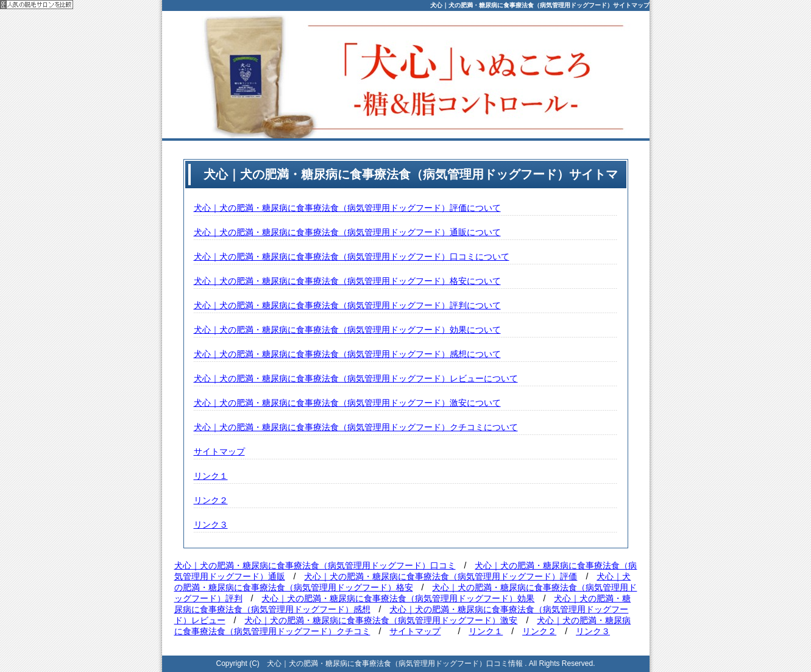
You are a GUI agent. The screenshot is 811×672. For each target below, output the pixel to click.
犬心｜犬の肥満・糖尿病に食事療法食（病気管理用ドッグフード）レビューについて (356, 378)
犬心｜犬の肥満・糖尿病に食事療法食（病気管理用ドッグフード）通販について (347, 232)
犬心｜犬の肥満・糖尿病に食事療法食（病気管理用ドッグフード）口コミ (315, 565)
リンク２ (211, 500)
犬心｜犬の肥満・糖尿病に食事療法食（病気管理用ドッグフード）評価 (441, 576)
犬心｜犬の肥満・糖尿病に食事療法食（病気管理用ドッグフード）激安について (347, 403)
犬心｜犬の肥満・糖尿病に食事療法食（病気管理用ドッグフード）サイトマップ (540, 5)
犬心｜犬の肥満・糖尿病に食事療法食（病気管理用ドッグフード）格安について (347, 281)
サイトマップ (219, 451)
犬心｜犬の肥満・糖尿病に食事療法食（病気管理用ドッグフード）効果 (398, 598)
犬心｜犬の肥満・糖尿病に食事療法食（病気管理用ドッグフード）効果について (347, 330)
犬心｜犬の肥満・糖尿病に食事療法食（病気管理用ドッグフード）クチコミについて (356, 427)
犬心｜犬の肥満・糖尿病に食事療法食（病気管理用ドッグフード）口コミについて (352, 256)
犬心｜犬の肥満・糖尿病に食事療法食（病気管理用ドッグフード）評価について (347, 208)
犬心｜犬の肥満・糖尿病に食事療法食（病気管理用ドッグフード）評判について (347, 305)
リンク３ (211, 525)
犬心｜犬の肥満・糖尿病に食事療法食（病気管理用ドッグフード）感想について (347, 354)
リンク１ (211, 476)
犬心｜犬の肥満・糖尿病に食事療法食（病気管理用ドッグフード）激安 (381, 620)
